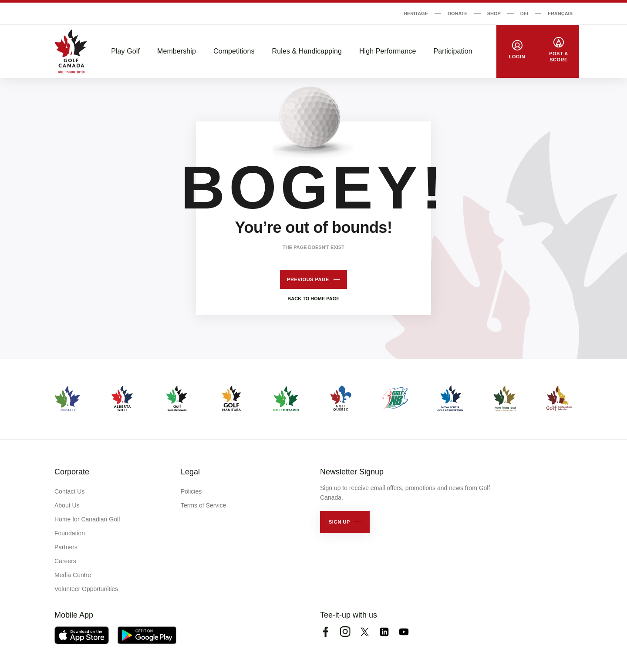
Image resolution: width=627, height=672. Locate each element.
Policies (191, 491)
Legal (190, 472)
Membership (177, 51)
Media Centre (73, 575)
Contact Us (69, 491)
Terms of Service (203, 505)
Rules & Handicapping (307, 51)
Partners (66, 547)
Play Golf (125, 51)
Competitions (234, 51)
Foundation (70, 533)
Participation (453, 51)
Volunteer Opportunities (86, 589)
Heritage (416, 13)
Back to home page (313, 299)
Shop (494, 13)
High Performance (388, 51)
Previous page (308, 279)
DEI (524, 13)
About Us (67, 505)
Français (560, 13)
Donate (458, 13)
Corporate (72, 472)
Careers (65, 561)
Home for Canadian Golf (87, 519)
